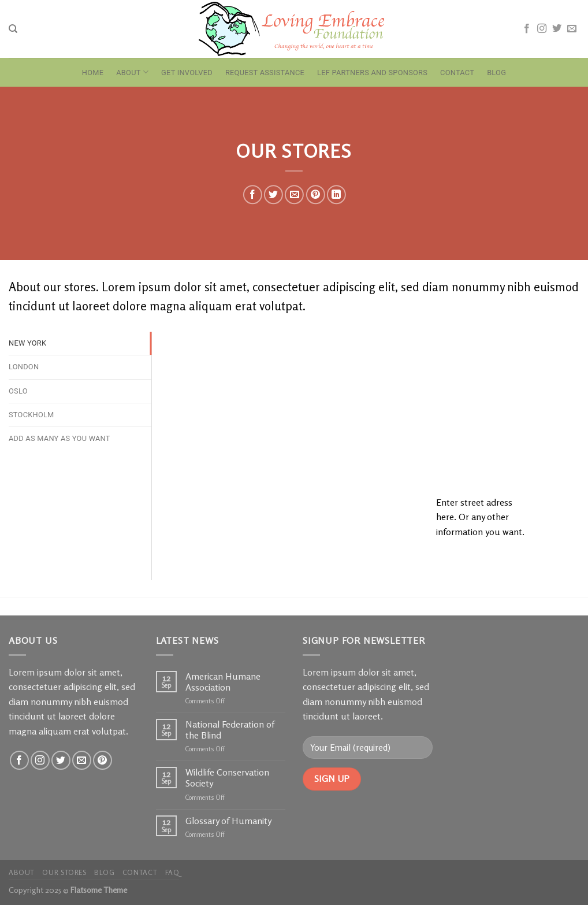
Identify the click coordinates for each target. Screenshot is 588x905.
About (132, 72)
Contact (457, 73)
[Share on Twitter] (273, 194)
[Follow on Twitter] (557, 29)
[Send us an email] (572, 29)
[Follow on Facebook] (527, 29)
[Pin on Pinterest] (315, 194)
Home (93, 73)
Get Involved (187, 73)
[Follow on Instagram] (542, 29)
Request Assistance (265, 73)
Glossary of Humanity (228, 821)
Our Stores (64, 872)
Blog (496, 73)
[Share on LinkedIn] (336, 194)
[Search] (13, 29)
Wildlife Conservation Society (227, 778)
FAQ (172, 872)
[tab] (80, 343)
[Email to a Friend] (294, 194)
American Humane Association (223, 682)
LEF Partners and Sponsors (372, 73)
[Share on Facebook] (253, 194)
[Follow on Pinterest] (103, 760)
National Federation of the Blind (230, 730)
